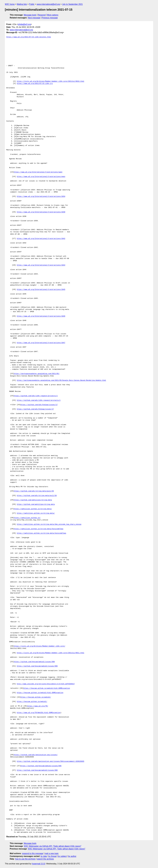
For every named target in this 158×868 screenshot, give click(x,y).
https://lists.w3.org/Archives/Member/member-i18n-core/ (39, 646)
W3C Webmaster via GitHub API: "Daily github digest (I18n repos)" (53, 846)
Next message (34, 18)
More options (53, 15)
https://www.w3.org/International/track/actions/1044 (41, 265)
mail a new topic (52, 853)
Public (32, 4)
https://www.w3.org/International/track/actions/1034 (41, 196)
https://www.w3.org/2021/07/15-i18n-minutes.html (29, 37)
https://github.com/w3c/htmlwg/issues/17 (39, 405)
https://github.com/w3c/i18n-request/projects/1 (36, 396)
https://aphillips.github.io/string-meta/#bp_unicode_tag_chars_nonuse (49, 524)
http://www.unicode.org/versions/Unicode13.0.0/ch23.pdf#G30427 (46, 684)
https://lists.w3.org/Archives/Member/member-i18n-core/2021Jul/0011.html (51, 653)
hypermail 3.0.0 (38, 864)
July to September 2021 (72, 4)
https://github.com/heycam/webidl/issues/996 (34, 662)
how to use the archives (25, 859)
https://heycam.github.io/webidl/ (36, 697)
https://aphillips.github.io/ (27, 518)
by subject (62, 856)
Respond (42, 15)
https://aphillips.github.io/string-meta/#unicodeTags (39, 529)
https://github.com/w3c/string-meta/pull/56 (34, 491)
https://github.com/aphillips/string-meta (33, 500)
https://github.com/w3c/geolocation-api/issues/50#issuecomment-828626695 (51, 761)
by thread (53, 856)
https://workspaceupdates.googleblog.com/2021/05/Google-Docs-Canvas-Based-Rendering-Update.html (61, 380)
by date (44, 856)
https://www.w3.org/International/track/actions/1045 (41, 290)
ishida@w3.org (24, 24)
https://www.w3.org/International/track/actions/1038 (41, 212)
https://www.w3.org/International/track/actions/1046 (41, 316)
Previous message (50, 18)
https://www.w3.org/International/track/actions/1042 (41, 239)
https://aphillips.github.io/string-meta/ (33, 509)
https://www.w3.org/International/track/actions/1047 (41, 343)
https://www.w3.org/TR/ (38, 706)
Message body (30, 15)
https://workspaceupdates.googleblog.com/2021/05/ (37, 374)
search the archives (45, 859)
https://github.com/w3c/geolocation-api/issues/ (36, 755)
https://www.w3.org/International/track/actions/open (38, 172)
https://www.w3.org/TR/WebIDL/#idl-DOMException (39, 713)
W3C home (10, 4)
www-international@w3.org (48, 4)
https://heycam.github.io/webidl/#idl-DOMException (47, 688)
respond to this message (33, 853)
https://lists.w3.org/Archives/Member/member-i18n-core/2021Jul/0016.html (51, 81)
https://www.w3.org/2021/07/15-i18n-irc (35, 84)
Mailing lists (22, 4)
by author (72, 856)
